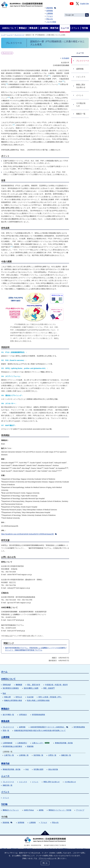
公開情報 (50, 13)
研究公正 (19, 697)
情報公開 (7, 697)
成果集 (41, 810)
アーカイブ (80, 810)
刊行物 (4, 804)
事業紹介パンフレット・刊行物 (60, 810)
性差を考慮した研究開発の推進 (38, 700)
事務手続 (5, 764)
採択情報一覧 (38, 755)
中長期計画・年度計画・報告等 (56, 685)
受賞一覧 (6, 730)
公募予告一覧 (9, 755)
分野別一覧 (52, 755)
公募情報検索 (8, 743)
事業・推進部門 (49, 688)
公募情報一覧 (24, 755)
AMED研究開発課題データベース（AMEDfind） (49, 727)
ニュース (10, 35)
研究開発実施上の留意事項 (12, 746)
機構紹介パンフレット (11, 810)
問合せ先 (50, 19)
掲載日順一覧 (66, 755)
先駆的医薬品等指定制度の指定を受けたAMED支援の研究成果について (40, 730)
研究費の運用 (38, 769)
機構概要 (19, 685)
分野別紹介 (23, 715)
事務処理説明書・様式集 (64, 743)
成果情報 (22, 727)
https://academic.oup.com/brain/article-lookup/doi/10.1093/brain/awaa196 (29, 534)
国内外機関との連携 (31, 688)
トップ (3, 35)
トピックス (23, 782)
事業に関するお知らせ (52, 782)
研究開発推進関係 (38, 715)
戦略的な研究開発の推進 (13, 700)
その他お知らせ (70, 782)
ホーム (4, 672)
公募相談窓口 (22, 743)
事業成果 (5, 721)
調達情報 (51, 8)
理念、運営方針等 (34, 685)
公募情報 (5, 737)
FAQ (27, 769)
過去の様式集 (53, 769)
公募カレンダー (41, 743)
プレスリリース (19, 35)
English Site (85, 4)
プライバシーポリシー (47, 858)
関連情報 (30, 746)
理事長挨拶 (7, 685)
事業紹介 (5, 709)
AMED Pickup (29, 810)
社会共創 (30, 697)
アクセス (50, 16)
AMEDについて (8, 679)
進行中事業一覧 (8, 715)
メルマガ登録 (51, 22)
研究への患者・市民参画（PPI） (50, 697)
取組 (4, 693)
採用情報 (50, 11)
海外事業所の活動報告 (11, 688)
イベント (35, 782)
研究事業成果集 (79, 727)
